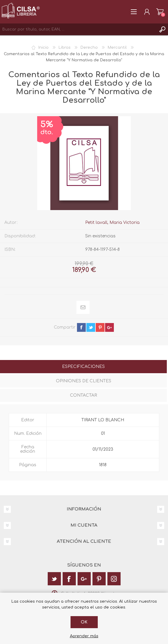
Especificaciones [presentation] (83, 367)
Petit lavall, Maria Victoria (112, 223)
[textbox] (78, 29)
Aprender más (84, 636)
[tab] (83, 367)
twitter (91, 327)
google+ (109, 327)
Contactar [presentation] (83, 395)
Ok (84, 622)
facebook (81, 327)
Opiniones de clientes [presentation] (84, 381)
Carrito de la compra (160, 12)
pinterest (100, 327)
